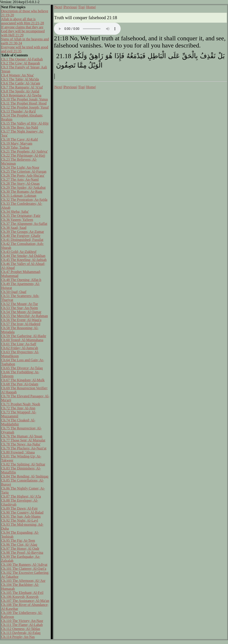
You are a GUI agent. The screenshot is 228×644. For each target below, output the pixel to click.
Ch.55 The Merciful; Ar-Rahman (24, 316)
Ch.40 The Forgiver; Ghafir (21, 236)
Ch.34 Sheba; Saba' (15, 212)
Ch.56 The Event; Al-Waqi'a (21, 320)
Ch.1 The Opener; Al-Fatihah (22, 59)
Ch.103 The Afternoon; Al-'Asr (23, 581)
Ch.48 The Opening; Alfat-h (21, 280)
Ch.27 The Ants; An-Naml (20, 179)
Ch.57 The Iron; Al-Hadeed (21, 324)
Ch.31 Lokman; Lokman (19, 196)
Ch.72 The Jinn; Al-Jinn (18, 408)
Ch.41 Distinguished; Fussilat (22, 240)
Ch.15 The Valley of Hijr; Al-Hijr (25, 123)
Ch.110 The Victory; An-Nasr (22, 621)
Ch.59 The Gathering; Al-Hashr (24, 336)
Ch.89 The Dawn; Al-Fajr (19, 508)
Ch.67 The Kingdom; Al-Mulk (23, 380)
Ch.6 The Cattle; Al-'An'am (21, 83)
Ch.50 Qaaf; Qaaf (14, 292)
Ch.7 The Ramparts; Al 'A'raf (22, 87)
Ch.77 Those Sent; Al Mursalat (23, 440)
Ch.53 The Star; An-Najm (19, 308)
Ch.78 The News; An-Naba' (21, 444)
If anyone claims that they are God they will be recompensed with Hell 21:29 (23, 31)
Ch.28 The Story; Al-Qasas (20, 184)
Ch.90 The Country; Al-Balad (22, 512)
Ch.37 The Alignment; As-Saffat (24, 224)
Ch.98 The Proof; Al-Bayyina (22, 553)
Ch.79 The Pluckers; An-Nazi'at (24, 448)
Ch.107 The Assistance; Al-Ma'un (25, 601)
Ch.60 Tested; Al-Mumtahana (22, 340)
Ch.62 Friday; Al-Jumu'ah (20, 348)
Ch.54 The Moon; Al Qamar (21, 312)
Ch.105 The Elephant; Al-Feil (22, 593)
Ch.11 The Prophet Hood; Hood (24, 103)
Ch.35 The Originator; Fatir (21, 216)
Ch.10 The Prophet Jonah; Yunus (24, 99)
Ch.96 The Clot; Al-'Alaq (19, 545)
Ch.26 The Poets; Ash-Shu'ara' (23, 175)
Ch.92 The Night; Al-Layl (20, 520)
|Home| (91, 7)
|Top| (81, 7)
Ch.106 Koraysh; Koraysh (20, 597)
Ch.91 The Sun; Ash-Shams (21, 516)
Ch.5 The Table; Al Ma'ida (20, 79)
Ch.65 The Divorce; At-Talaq (22, 368)
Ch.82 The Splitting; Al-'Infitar (23, 464)
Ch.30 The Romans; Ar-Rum (22, 192)
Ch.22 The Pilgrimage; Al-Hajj (23, 155)
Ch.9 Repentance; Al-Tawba (21, 95)
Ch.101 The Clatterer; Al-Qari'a (24, 569)
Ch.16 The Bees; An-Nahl (20, 127)
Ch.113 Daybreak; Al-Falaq (21, 633)
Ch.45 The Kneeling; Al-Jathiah (24, 260)
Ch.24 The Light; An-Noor (20, 167)
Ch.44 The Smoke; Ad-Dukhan (23, 256)
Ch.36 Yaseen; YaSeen (17, 220)
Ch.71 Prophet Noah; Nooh (21, 404)
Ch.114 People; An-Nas (18, 637)
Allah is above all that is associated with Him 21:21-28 (22, 21)
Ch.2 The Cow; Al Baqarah (20, 63)
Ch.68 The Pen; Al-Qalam (20, 384)
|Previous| (70, 7)
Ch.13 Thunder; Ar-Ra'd (18, 111)
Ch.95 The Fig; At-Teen (18, 540)
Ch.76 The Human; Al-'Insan (22, 436)
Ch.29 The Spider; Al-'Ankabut (23, 188)
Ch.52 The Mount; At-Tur (19, 304)
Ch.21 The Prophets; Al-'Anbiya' (24, 151)
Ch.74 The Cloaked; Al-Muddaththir (18, 422)
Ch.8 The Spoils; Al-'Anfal (20, 91)
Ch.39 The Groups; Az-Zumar (23, 232)
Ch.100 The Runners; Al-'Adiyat (24, 565)
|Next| (58, 7)
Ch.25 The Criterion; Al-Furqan (24, 171)
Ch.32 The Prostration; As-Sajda (24, 200)
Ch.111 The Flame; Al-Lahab (22, 625)
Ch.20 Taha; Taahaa (15, 147)
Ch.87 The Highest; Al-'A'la (21, 496)
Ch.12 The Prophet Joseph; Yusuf (25, 107)
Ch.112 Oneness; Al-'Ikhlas (21, 629)
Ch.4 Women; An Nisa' (17, 75)
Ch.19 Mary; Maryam (17, 143)
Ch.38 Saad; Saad (14, 228)
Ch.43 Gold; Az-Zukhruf (19, 252)
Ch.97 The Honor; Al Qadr (20, 549)
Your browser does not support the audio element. (87, 29)
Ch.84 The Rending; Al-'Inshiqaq (25, 476)
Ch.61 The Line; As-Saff (19, 344)
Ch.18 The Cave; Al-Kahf (19, 139)
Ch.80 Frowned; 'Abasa (18, 452)
